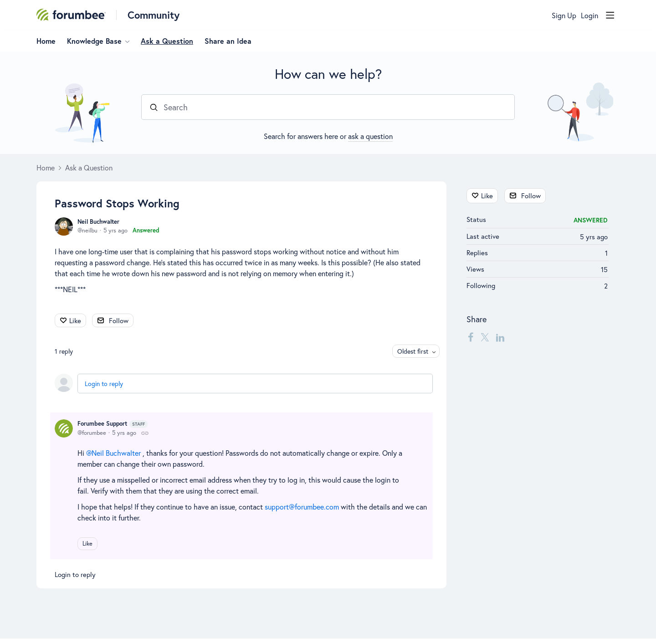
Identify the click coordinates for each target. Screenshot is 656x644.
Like (75, 320)
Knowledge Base (94, 41)
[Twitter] (485, 337)
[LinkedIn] (500, 337)
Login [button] (589, 15)
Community (154, 15)
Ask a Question (167, 41)
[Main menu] (610, 15)
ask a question (370, 136)
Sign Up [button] (564, 15)
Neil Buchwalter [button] (116, 453)
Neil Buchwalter (98, 222)
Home (46, 41)
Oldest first (413, 351)
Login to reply (104, 384)
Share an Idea (228, 41)
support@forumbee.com (302, 507)
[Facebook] (471, 337)
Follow (119, 320)
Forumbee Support (113, 424)
